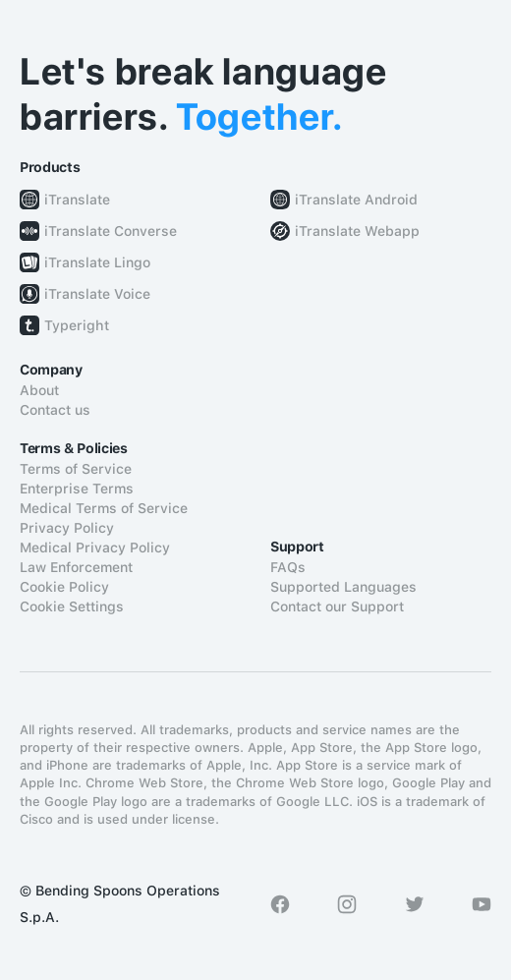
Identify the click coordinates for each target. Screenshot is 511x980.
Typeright (77, 325)
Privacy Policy (67, 528)
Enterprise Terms (77, 489)
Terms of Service (76, 469)
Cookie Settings (72, 606)
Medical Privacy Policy (95, 548)
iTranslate (77, 200)
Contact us (55, 410)
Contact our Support (337, 606)
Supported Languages (343, 587)
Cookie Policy (64, 587)
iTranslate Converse (111, 231)
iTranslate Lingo (97, 262)
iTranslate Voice (97, 294)
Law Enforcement (76, 567)
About (39, 390)
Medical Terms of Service (104, 508)
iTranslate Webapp (357, 231)
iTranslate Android (356, 200)
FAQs (288, 567)
